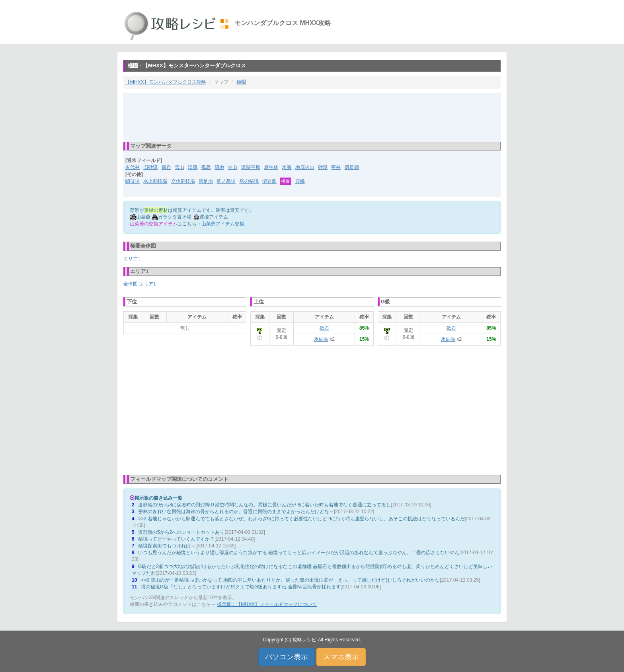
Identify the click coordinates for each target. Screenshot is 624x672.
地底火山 (305, 167)
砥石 (324, 328)
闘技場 (133, 181)
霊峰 (300, 181)
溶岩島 (269, 181)
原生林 (271, 167)
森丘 (166, 167)
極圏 (241, 82)
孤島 (206, 167)
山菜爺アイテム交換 (223, 224)
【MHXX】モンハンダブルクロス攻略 (166, 82)
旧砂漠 (150, 167)
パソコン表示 (287, 657)
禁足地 (206, 181)
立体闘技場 (183, 181)
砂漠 (323, 167)
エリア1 (132, 259)
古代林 (133, 167)
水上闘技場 (155, 181)
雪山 (179, 167)
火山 (232, 167)
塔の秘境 (249, 181)
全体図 (131, 284)
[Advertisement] (312, 117)
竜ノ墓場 (226, 181)
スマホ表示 (341, 657)
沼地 (219, 167)
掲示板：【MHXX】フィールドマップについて (267, 604)
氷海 (287, 167)
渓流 (193, 167)
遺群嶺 (352, 167)
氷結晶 (321, 339)
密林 (336, 167)
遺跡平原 (251, 167)
